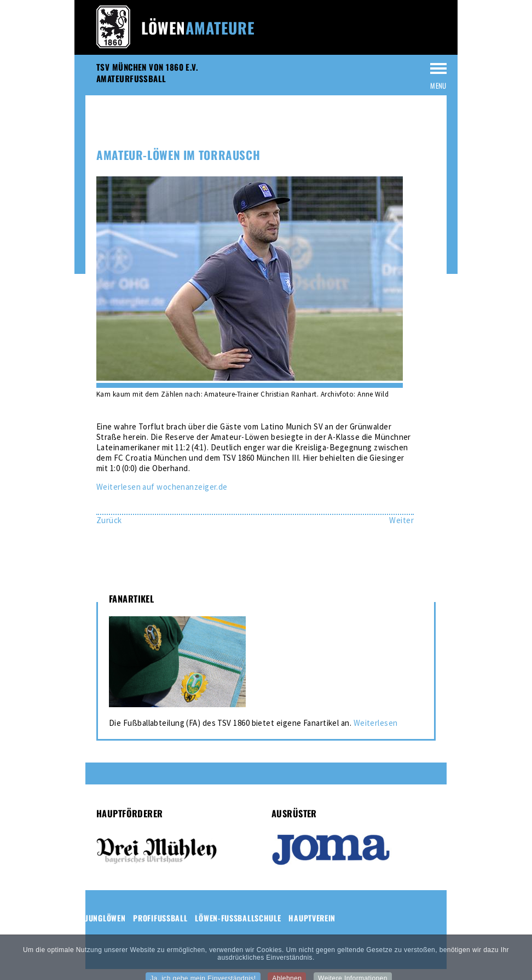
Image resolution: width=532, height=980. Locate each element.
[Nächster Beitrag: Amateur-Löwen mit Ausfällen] (401, 520)
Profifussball (160, 918)
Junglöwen (105, 918)
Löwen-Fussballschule (238, 918)
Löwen (198, 28)
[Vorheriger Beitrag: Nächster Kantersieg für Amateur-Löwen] (109, 520)
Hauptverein (312, 918)
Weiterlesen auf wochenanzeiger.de (162, 487)
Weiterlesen (376, 723)
